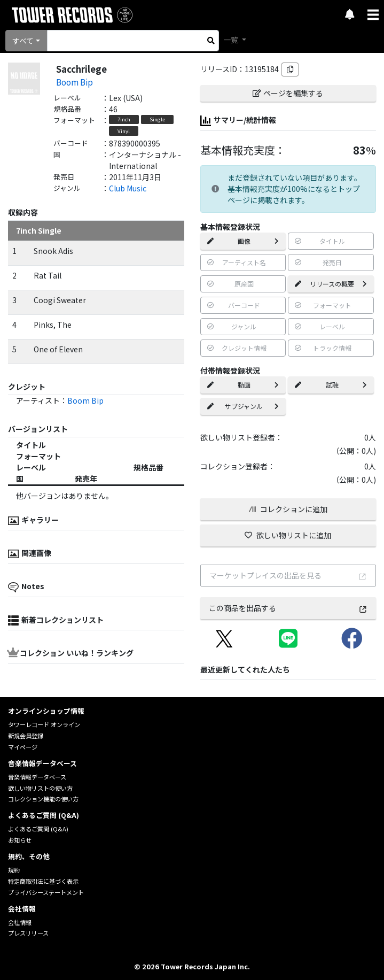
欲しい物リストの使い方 (40, 788)
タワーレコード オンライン (44, 724)
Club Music (128, 188)
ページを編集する (288, 93)
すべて (23, 41)
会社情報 (20, 922)
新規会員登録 (26, 736)
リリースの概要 (331, 284)
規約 (14, 870)
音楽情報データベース (37, 777)
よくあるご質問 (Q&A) (38, 829)
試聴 (331, 385)
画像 (243, 241)
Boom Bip (75, 82)
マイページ (23, 747)
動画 (243, 385)
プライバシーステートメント (46, 892)
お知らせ (20, 840)
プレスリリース (28, 933)
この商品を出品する (288, 608)
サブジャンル (243, 406)
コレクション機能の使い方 (43, 799)
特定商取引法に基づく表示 (43, 881)
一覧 (232, 40)
